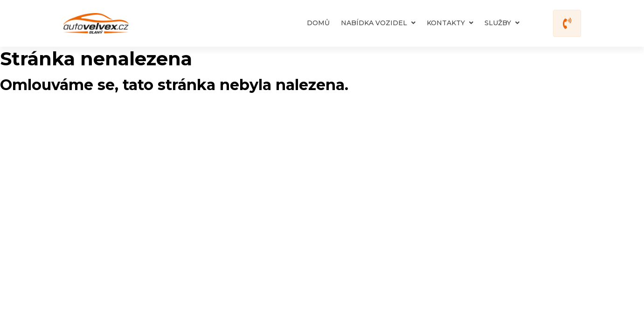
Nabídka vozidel (378, 23)
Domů (318, 23)
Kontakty (450, 23)
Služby (502, 23)
